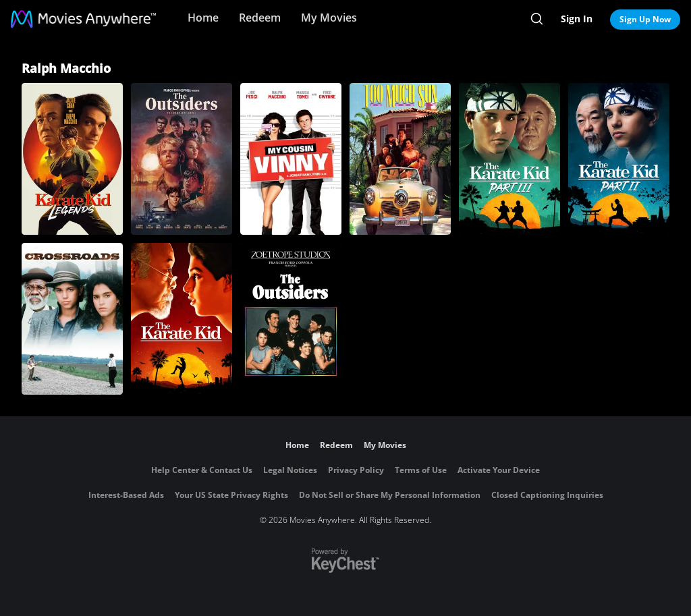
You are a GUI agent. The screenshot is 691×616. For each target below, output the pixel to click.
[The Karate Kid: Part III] (509, 159)
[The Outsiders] (291, 319)
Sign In (577, 19)
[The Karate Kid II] (619, 159)
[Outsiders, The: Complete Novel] (182, 159)
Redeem (260, 18)
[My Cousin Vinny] (291, 159)
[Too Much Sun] (400, 159)
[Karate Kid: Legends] (72, 159)
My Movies (329, 18)
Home (203, 18)
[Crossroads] (72, 319)
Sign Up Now (645, 19)
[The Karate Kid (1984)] (182, 319)
